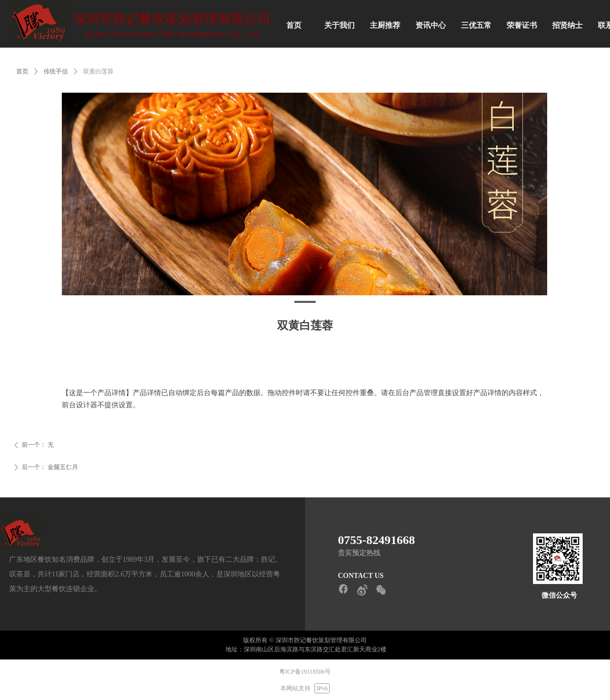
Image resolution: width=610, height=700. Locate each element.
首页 (22, 71)
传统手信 (56, 71)
